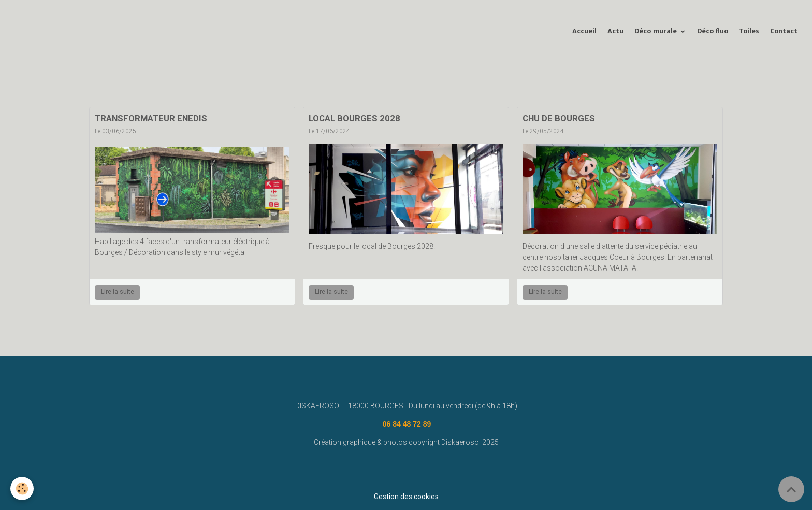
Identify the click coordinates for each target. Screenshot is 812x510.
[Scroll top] (791, 489)
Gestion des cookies (406, 497)
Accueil (584, 31)
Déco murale (657, 31)
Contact (784, 31)
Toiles (749, 31)
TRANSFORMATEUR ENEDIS (151, 118)
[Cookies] (22, 488)
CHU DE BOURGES (559, 118)
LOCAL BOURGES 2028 (354, 118)
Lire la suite (118, 292)
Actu (615, 31)
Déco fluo (713, 31)
